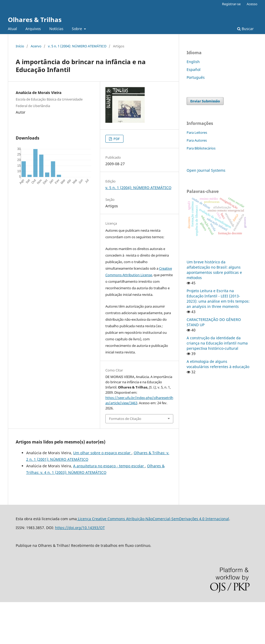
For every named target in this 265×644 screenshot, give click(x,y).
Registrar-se (231, 4)
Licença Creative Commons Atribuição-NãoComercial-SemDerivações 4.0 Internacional (153, 519)
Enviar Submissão (205, 101)
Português (196, 77)
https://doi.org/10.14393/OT (80, 528)
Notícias (56, 29)
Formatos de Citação (125, 419)
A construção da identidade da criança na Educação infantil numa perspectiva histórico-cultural (217, 343)
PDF (116, 139)
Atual (12, 29)
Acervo (36, 46)
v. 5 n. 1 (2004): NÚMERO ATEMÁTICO (77, 46)
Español (194, 70)
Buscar (245, 29)
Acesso (252, 4)
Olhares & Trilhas (35, 20)
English (193, 62)
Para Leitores (197, 132)
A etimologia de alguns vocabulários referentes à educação (218, 364)
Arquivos (33, 29)
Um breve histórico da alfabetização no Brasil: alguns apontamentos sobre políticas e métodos (214, 270)
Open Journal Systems (206, 170)
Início (20, 46)
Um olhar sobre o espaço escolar (102, 453)
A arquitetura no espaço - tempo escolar (109, 466)
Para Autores (197, 140)
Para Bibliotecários (201, 148)
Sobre (77, 29)
